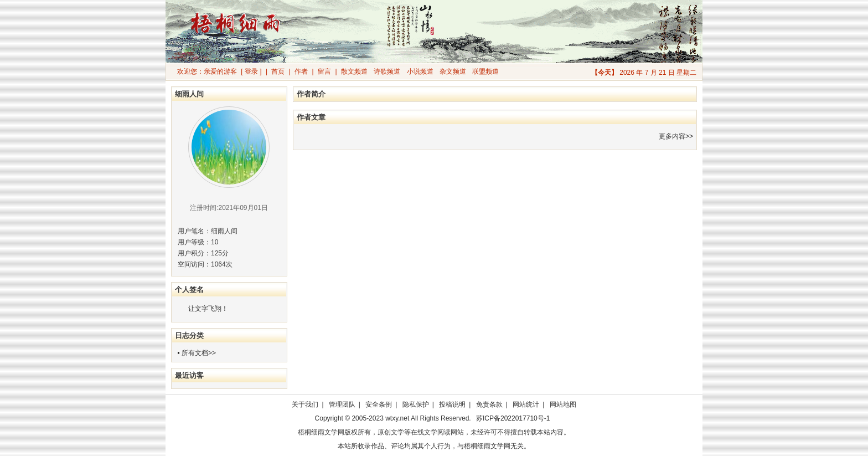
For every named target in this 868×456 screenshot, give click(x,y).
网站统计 (526, 404)
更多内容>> (676, 136)
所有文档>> (199, 353)
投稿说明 (452, 404)
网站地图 (563, 404)
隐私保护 (416, 404)
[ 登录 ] (251, 71)
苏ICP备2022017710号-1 (513, 418)
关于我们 (305, 404)
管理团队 (342, 404)
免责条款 (489, 404)
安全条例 (379, 404)
